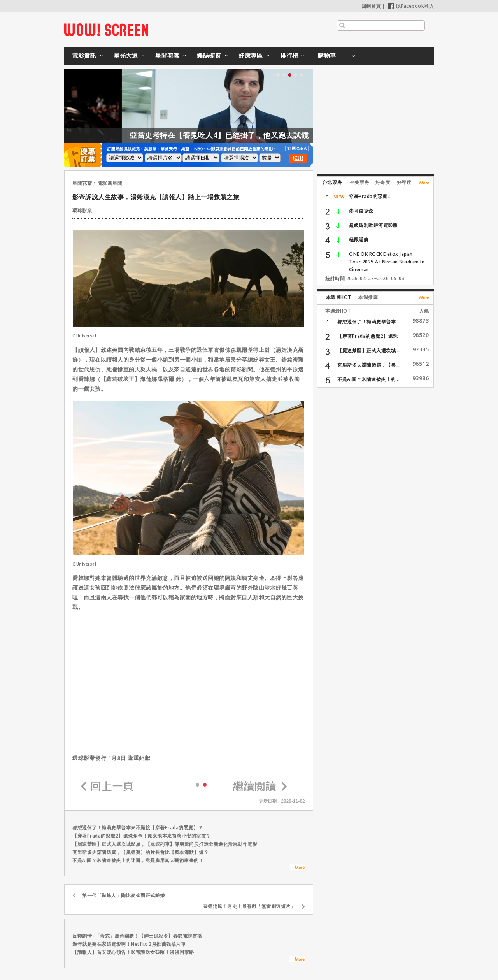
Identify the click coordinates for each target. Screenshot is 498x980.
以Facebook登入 (411, 6)
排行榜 (289, 55)
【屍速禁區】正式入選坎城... (369, 350)
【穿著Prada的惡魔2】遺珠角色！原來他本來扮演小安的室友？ (142, 836)
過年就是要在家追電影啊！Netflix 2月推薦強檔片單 (129, 944)
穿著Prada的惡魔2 (370, 196)
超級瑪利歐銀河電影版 (373, 225)
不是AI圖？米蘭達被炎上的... (368, 379)
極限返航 (359, 240)
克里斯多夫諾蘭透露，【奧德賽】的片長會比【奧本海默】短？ (140, 852)
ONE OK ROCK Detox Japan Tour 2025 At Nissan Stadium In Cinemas (387, 262)
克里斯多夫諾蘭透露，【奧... (369, 365)
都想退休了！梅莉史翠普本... (369, 322)
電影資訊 (84, 55)
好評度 (404, 182)
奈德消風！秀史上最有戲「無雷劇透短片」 (249, 906)
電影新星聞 (110, 183)
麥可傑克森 (361, 211)
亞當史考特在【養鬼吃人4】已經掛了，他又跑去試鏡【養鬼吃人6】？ (267, 135)
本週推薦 (368, 297)
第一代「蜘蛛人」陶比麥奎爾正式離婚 (124, 895)
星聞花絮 (167, 55)
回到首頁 (371, 6)
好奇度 (383, 182)
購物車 (327, 55)
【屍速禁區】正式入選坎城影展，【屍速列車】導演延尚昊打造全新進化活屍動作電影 (165, 844)
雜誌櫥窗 (209, 55)
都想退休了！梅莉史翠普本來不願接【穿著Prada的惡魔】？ (138, 828)
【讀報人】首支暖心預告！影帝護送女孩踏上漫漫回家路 (133, 952)
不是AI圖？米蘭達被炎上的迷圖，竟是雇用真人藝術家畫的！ (138, 860)
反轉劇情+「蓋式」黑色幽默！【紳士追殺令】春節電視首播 (137, 936)
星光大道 (126, 55)
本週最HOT (339, 297)
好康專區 (251, 55)
